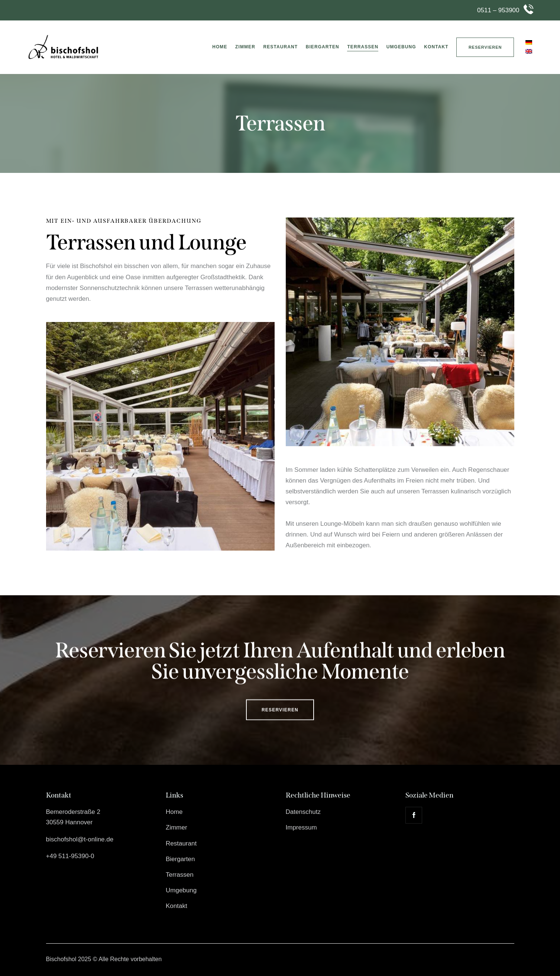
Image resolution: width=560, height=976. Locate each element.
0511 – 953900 (498, 10)
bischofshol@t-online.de (80, 839)
